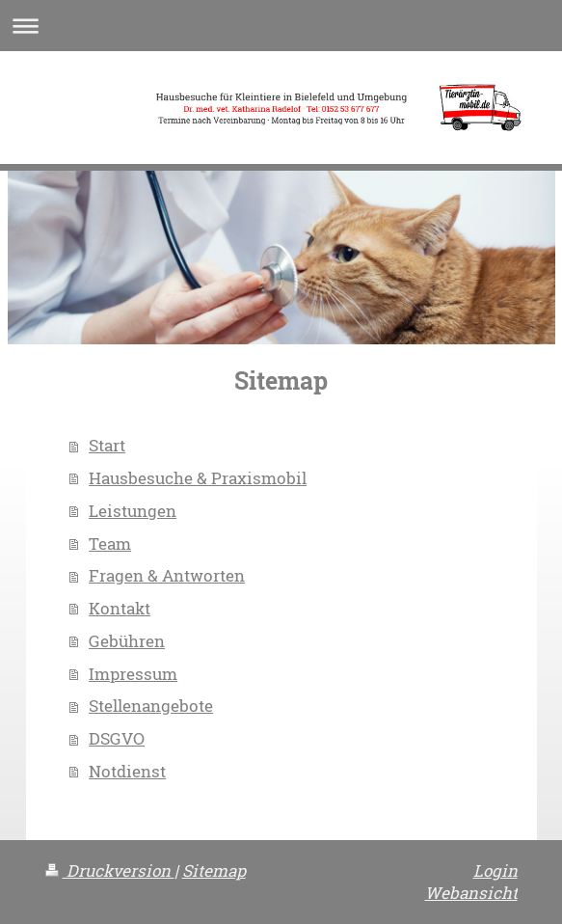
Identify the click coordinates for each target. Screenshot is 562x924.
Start (107, 445)
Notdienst (127, 771)
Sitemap (214, 870)
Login (495, 870)
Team (110, 544)
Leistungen (133, 511)
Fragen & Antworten (167, 575)
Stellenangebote (151, 706)
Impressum (133, 674)
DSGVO (117, 738)
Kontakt (120, 608)
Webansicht (471, 893)
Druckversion (110, 870)
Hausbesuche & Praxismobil (198, 478)
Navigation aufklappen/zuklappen (281, 26)
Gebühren (127, 641)
